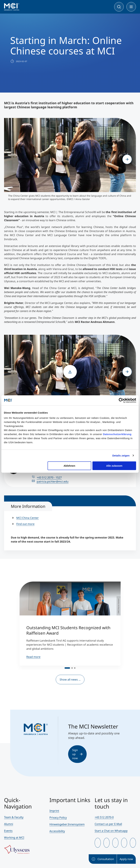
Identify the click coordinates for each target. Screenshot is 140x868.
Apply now (126, 859)
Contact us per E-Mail (108, 824)
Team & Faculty (14, 817)
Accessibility (57, 831)
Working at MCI (14, 837)
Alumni (9, 824)
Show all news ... (70, 680)
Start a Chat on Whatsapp (111, 831)
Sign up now (77, 754)
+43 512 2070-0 (104, 817)
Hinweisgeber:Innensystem (67, 824)
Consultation (103, 859)
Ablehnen (69, 466)
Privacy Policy (58, 817)
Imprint (54, 811)
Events (8, 831)
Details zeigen (121, 456)
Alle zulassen (114, 466)
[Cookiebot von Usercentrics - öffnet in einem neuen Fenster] (121, 400)
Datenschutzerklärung (117, 434)
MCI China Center (28, 518)
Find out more (25, 524)
